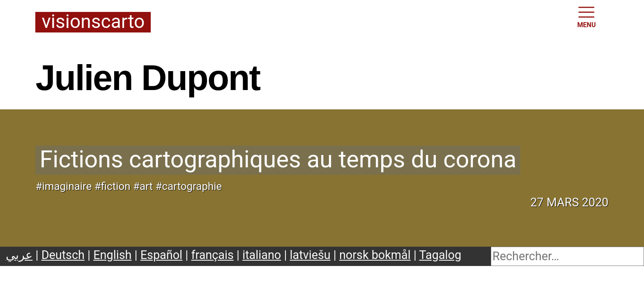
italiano (262, 255)
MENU (587, 16)
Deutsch (63, 255)
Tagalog (440, 255)
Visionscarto (93, 22)
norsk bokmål (375, 255)
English (112, 255)
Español (161, 255)
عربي (19, 255)
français (212, 255)
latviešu (310, 255)
